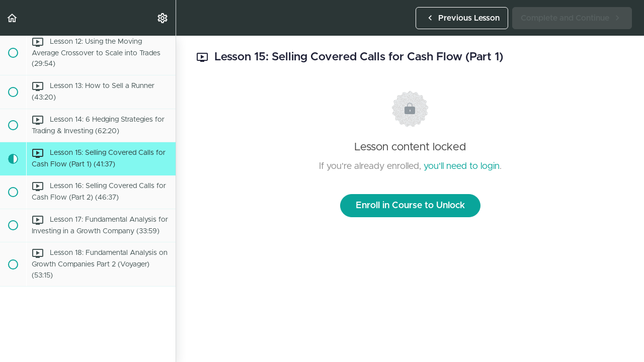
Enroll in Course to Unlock (410, 206)
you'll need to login (462, 166)
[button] (13, 18)
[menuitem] (163, 18)
